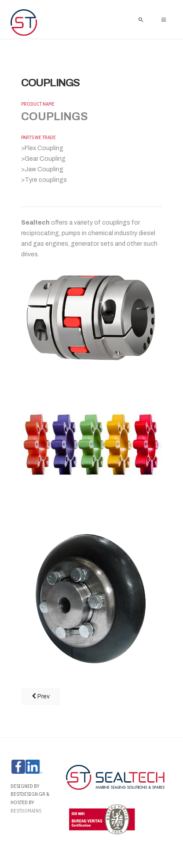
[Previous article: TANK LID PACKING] (41, 696)
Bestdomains (26, 811)
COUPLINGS (50, 83)
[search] (141, 19)
